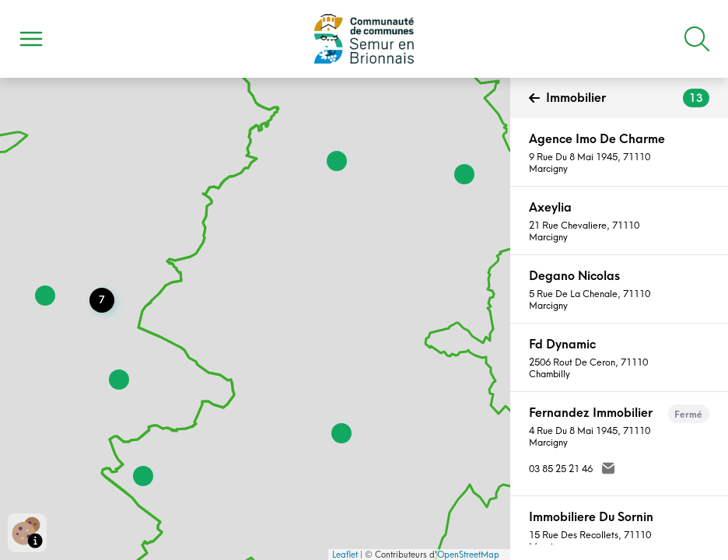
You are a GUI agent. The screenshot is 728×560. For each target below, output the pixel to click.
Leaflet (345, 555)
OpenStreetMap (468, 555)
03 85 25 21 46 (561, 469)
